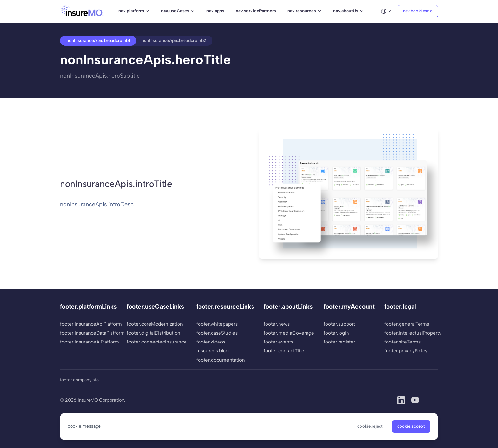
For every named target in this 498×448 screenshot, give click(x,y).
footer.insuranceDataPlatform (89, 333)
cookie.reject (370, 426)
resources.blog (212, 351)
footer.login (336, 333)
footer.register (339, 342)
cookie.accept (411, 426)
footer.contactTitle (284, 351)
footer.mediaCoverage (289, 333)
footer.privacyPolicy (406, 351)
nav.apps (215, 11)
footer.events (278, 342)
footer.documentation (221, 360)
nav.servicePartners (256, 11)
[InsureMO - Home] (82, 11)
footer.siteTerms (402, 342)
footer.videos (211, 342)
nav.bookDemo (418, 11)
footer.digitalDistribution (154, 333)
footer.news (277, 324)
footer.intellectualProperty (413, 333)
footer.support (339, 324)
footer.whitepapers (217, 324)
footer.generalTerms (407, 324)
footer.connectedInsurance (157, 342)
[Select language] (386, 11)
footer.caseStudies (217, 333)
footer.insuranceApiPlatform (89, 324)
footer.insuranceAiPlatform (89, 342)
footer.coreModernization (155, 324)
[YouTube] (415, 400)
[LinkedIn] (401, 400)
